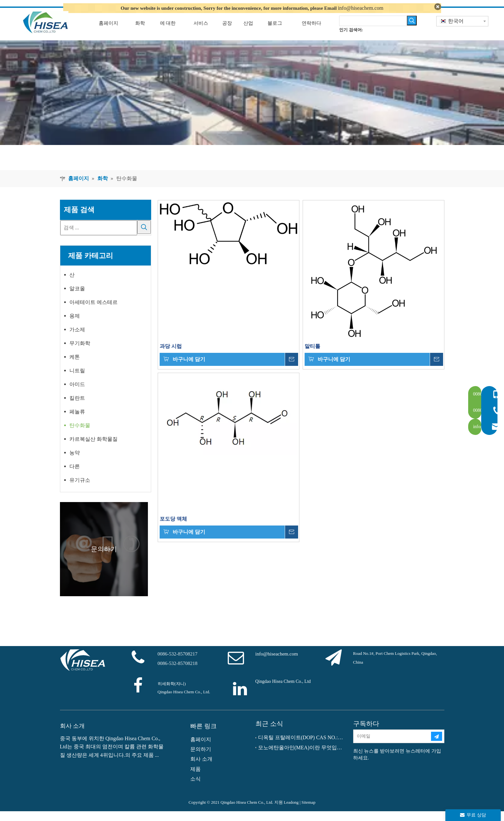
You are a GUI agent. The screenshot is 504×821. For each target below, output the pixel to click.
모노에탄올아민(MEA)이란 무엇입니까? (301, 757)
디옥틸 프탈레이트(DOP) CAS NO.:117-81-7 (301, 748)
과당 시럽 (171, 356)
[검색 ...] (99, 238)
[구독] (437, 746)
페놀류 (77, 422)
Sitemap (309, 812)
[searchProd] (373, 31)
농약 (75, 463)
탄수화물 (80, 435)
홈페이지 (201, 749)
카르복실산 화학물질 (94, 449)
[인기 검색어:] (412, 30)
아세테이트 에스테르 (94, 312)
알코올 (77, 299)
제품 (195, 779)
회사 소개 (201, 769)
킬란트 (77, 408)
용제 (75, 326)
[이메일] (392, 746)
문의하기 (201, 759)
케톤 (75, 367)
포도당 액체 (173, 529)
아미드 (77, 394)
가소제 (77, 340)
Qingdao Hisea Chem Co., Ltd (283, 691)
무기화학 (80, 353)
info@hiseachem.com (361, 8)
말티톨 (312, 356)
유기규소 (80, 490)
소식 (195, 789)
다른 (75, 476)
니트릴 (77, 381)
